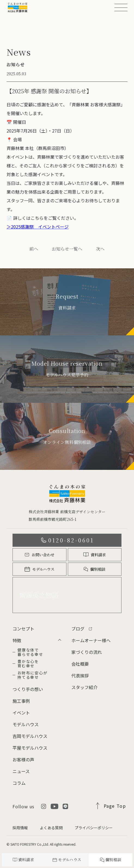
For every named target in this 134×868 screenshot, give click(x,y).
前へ (34, 249)
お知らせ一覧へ (67, 249)
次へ (100, 249)
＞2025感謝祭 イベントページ (38, 227)
